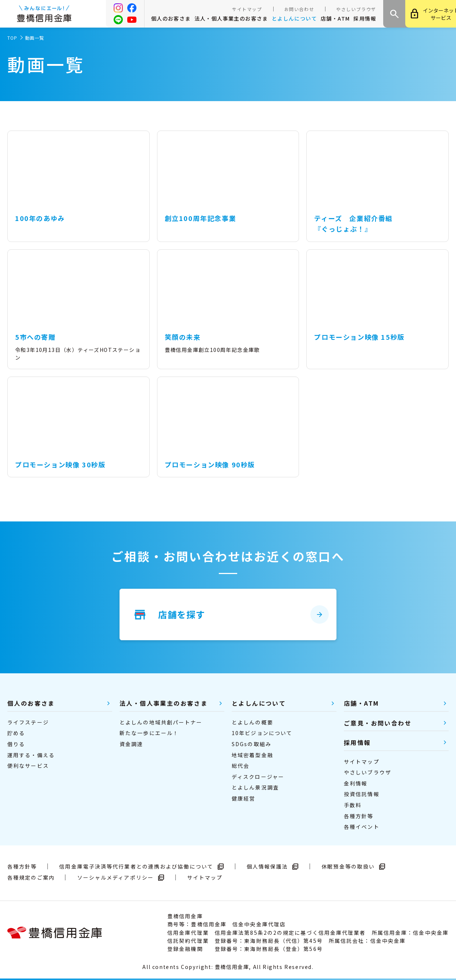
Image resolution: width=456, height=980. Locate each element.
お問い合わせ (299, 9)
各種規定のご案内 (31, 877)
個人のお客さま (171, 18)
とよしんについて (294, 18)
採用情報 (365, 18)
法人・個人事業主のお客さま (231, 18)
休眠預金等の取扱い (354, 866)
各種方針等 (22, 866)
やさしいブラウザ (356, 9)
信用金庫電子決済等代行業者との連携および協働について (142, 866)
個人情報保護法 (273, 866)
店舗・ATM (335, 18)
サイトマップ (247, 9)
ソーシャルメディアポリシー (121, 877)
